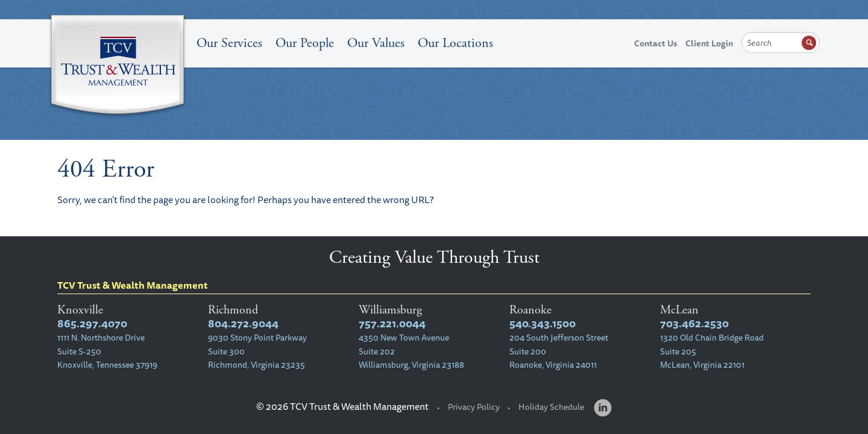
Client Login (709, 43)
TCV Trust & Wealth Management (118, 68)
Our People (305, 43)
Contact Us (656, 43)
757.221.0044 (392, 323)
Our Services (229, 43)
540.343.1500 (542, 323)
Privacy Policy (474, 407)
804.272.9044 (243, 323)
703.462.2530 (694, 323)
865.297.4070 (92, 323)
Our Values (376, 43)
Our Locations (455, 43)
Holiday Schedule (551, 407)
